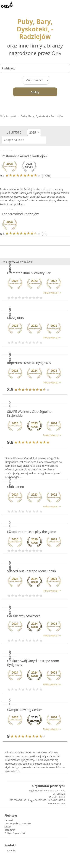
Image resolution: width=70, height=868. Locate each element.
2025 (33, 132)
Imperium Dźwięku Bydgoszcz (29, 363)
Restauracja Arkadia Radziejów (24, 156)
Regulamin (10, 830)
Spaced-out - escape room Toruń (31, 571)
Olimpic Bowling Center (25, 710)
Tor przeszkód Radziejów (20, 214)
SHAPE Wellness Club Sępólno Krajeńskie (29, 413)
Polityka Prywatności (15, 833)
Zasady (8, 827)
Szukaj (35, 92)
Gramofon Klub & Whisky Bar (29, 273)
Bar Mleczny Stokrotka (24, 616)
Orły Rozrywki (8, 116)
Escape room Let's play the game (32, 532)
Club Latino (16, 487)
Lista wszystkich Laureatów (18, 823)
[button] (33, 293)
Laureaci (9, 820)
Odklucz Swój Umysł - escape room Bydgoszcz (33, 663)
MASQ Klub (15, 318)
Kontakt (11, 851)
